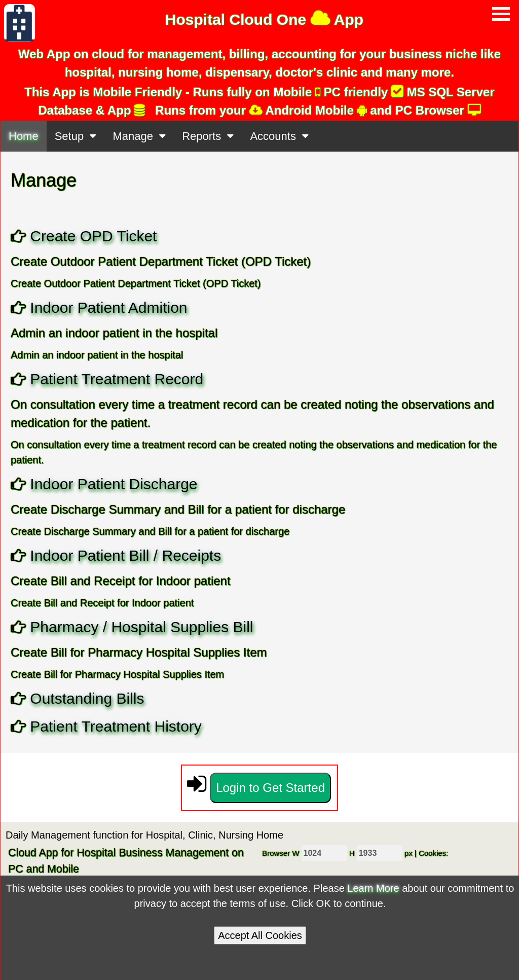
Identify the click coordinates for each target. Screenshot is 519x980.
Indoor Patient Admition (108, 307)
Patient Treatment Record (117, 379)
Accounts (279, 136)
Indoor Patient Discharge (114, 484)
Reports (208, 136)
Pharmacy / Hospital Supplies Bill (141, 627)
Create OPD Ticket (93, 236)
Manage (139, 136)
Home (24, 136)
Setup (76, 136)
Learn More (373, 888)
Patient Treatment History (116, 726)
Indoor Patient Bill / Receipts (125, 555)
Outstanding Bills (87, 698)
